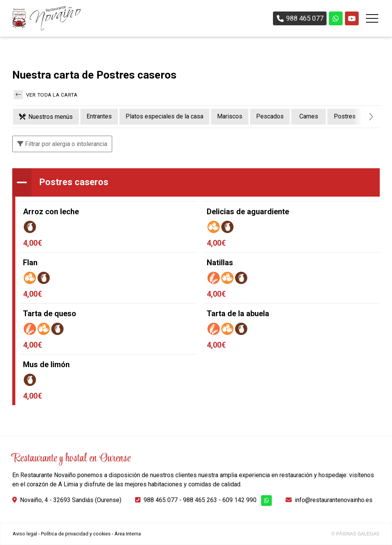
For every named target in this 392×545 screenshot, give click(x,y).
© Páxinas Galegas (355, 534)
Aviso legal (25, 534)
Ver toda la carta (46, 95)
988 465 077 (161, 500)
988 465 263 (200, 500)
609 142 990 (239, 500)
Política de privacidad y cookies (76, 534)
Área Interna (128, 534)
